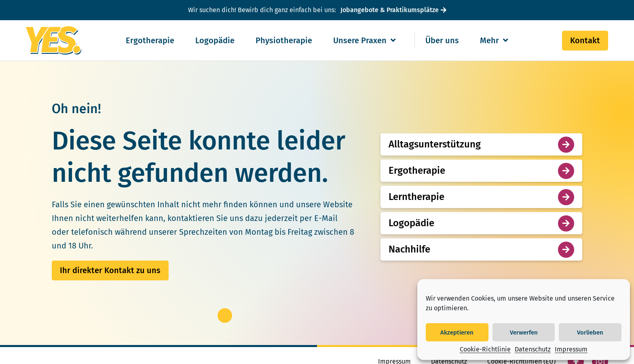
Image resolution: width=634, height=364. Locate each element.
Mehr (494, 40)
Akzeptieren (457, 332)
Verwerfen (524, 332)
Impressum (571, 349)
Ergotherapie (150, 40)
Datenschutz (533, 349)
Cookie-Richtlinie (485, 349)
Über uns (442, 40)
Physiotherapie (284, 40)
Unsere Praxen (365, 40)
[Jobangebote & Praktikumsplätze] (392, 10)
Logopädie (215, 40)
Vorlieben (590, 332)
